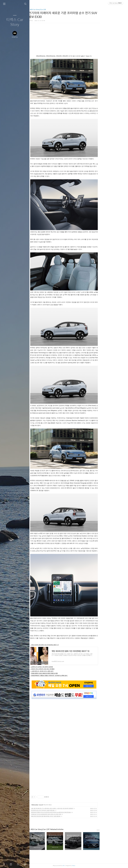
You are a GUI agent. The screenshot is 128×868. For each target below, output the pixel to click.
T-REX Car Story (50, 805)
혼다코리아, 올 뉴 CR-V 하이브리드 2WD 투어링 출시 (58, 810)
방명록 (11, 864)
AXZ (78, 866)
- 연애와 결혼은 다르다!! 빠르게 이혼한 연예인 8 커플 (59, 673)
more (113, 830)
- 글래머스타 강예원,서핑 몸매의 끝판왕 (56, 667)
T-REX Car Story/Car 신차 (52, 10)
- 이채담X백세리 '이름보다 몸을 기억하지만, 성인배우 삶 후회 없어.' (64, 675)
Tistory (88, 866)
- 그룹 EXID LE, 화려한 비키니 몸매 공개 (57, 671)
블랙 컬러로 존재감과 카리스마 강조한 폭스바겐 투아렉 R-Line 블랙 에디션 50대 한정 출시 (66, 812)
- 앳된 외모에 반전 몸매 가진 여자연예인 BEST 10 (59, 645)
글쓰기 (4, 864)
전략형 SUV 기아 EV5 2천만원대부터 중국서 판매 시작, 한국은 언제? (61, 814)
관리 (25, 864)
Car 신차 (56, 805)
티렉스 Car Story (15, 22)
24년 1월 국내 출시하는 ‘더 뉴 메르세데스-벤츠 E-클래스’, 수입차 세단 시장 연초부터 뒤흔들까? (67, 808)
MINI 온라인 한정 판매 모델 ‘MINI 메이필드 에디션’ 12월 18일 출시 (61, 816)
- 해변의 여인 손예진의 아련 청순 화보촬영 (57, 669)
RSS (18, 864)
